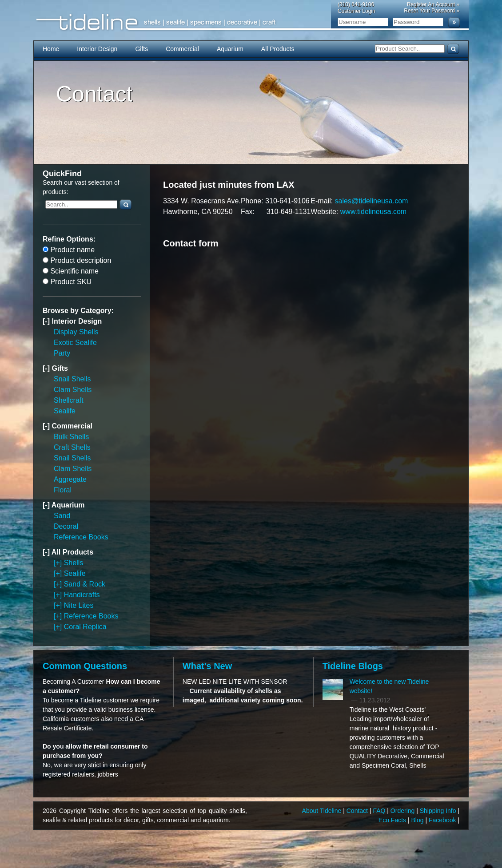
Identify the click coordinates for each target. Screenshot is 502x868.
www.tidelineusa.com (373, 212)
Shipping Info (439, 811)
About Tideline (323, 811)
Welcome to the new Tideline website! (389, 686)
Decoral (66, 526)
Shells (74, 563)
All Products (278, 49)
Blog (418, 820)
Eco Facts (393, 820)
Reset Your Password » (432, 11)
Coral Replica (85, 627)
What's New (207, 666)
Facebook (443, 820)
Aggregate (70, 479)
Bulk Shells (71, 437)
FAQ (380, 811)
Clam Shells (73, 390)
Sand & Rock (85, 584)
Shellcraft (69, 400)
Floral (63, 490)
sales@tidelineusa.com (372, 201)
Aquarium (230, 49)
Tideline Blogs (353, 666)
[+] (59, 563)
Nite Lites (79, 605)
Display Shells (76, 332)
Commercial (182, 49)
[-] (47, 321)
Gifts (141, 49)
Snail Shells (72, 379)
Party (62, 353)
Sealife (65, 411)
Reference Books (81, 537)
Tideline (251, 22)
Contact (358, 811)
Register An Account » (433, 4)
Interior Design (97, 49)
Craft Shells (72, 447)
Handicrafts (82, 595)
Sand (62, 516)
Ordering (403, 811)
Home (51, 49)
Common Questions (85, 666)
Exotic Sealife (75, 343)
